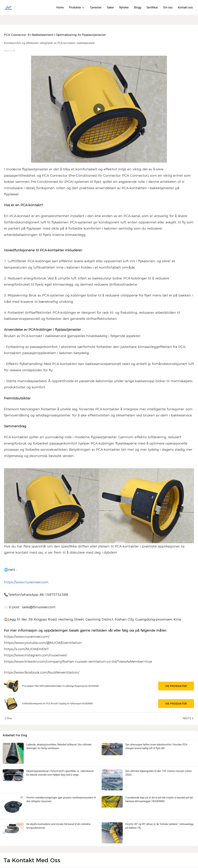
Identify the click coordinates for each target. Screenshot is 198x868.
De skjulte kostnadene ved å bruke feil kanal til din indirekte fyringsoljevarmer (58, 826)
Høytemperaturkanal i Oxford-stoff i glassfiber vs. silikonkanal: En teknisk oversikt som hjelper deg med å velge (60, 773)
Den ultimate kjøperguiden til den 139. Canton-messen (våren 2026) (159, 773)
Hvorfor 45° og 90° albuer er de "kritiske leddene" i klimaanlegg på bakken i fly (159, 826)
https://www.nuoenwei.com (26, 582)
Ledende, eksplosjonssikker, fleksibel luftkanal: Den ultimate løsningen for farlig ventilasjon (59, 746)
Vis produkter (176, 686)
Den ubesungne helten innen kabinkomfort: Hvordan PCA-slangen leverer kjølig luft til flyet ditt (157, 746)
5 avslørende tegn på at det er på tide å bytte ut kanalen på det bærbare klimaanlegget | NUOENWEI (159, 799)
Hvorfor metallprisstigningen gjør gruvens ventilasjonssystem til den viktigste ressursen (61, 799)
